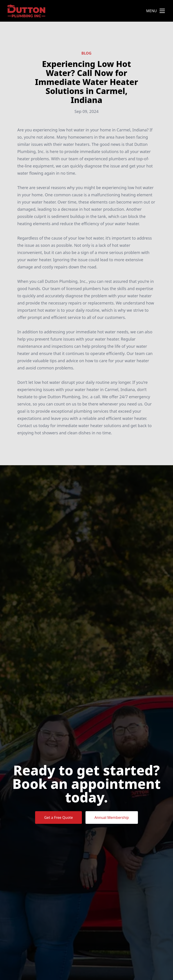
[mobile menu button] (162, 11)
